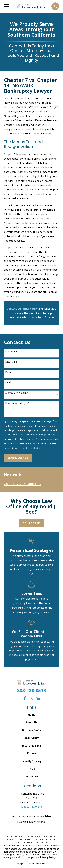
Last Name (11, 362)
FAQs (32, 769)
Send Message (18, 458)
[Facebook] (25, 698)
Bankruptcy (32, 738)
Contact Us (32, 523)
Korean (32, 753)
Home (32, 715)
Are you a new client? (16, 393)
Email (8, 382)
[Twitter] (32, 698)
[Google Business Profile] (38, 698)
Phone (9, 372)
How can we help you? (17, 403)
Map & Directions (32, 807)
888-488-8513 (32, 690)
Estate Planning (32, 746)
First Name (11, 352)
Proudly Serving (32, 761)
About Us (32, 722)
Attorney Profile (32, 730)
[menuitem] (22, 483)
